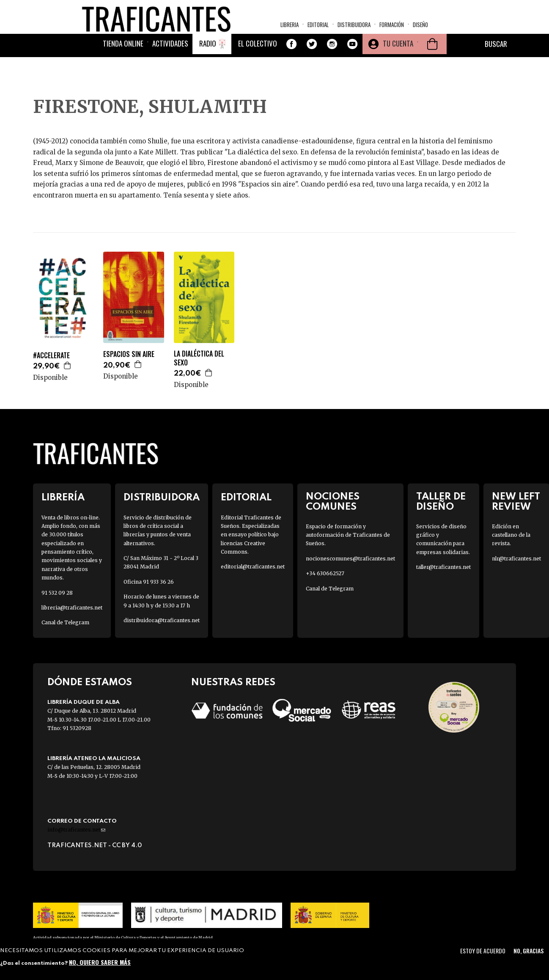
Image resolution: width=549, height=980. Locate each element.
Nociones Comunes (333, 502)
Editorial (318, 28)
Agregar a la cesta (68, 365)
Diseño (420, 28)
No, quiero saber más (100, 962)
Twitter (312, 55)
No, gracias (528, 951)
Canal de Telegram (65, 622)
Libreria (290, 28)
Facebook (291, 55)
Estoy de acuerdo (483, 951)
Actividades (170, 55)
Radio (208, 55)
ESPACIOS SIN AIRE (129, 354)
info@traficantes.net (76, 830)
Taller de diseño (441, 502)
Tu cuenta (398, 55)
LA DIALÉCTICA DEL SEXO (199, 358)
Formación (392, 28)
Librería (63, 498)
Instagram (332, 55)
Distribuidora (354, 28)
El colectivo (258, 55)
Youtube (352, 55)
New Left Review (516, 502)
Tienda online (123, 55)
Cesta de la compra (432, 55)
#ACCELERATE (51, 355)
